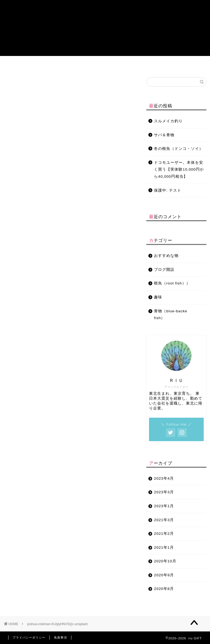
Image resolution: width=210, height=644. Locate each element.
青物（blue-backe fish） (40, 65)
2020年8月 (164, 589)
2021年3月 (164, 520)
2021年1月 (164, 547)
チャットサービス (173, 65)
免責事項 (60, 637)
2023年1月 (164, 506)
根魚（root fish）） (172, 283)
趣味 (111, 63)
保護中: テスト (168, 190)
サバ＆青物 (164, 135)
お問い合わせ (153, 65)
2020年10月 (165, 561)
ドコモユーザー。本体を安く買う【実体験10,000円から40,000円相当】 (179, 170)
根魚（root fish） (67, 65)
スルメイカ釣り (168, 121)
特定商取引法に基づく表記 (194, 65)
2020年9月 (164, 575)
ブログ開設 (132, 65)
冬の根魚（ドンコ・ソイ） (179, 149)
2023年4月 (164, 478)
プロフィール (16, 65)
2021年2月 (164, 534)
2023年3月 (164, 492)
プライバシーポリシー (29, 637)
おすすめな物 (91, 65)
